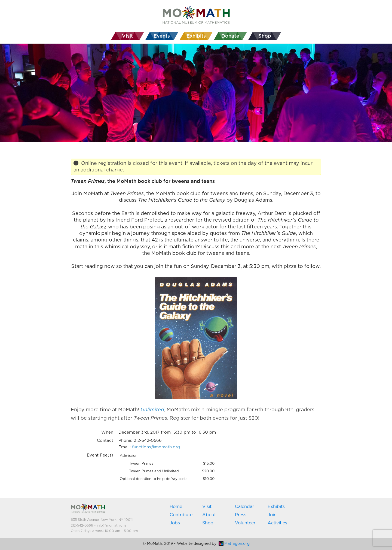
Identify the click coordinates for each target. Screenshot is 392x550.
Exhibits (276, 507)
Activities (277, 523)
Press (241, 515)
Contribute (181, 515)
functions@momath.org (156, 447)
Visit (207, 507)
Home (176, 507)
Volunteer (245, 523)
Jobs (175, 523)
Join (272, 515)
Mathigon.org (234, 544)
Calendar (244, 507)
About (209, 515)
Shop (208, 523)
